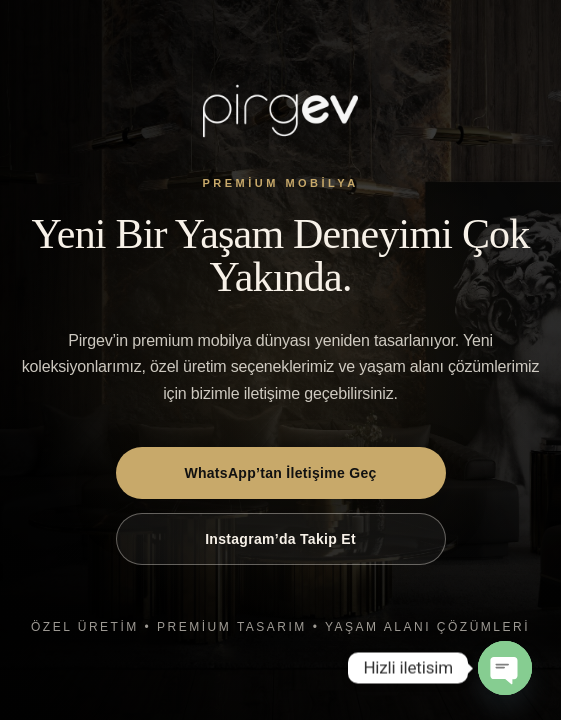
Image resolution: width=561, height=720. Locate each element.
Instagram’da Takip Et (280, 539)
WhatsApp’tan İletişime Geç (280, 473)
